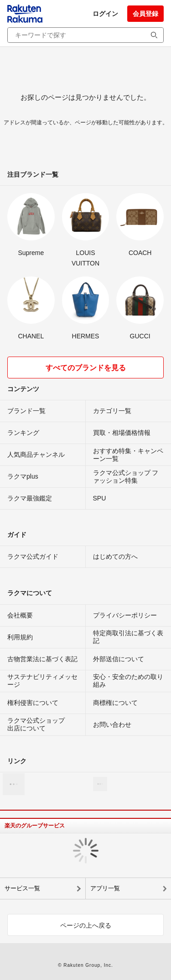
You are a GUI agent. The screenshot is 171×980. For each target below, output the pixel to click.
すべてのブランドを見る (86, 368)
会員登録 (145, 14)
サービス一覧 (22, 888)
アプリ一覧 (105, 888)
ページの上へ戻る (86, 925)
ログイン (105, 14)
